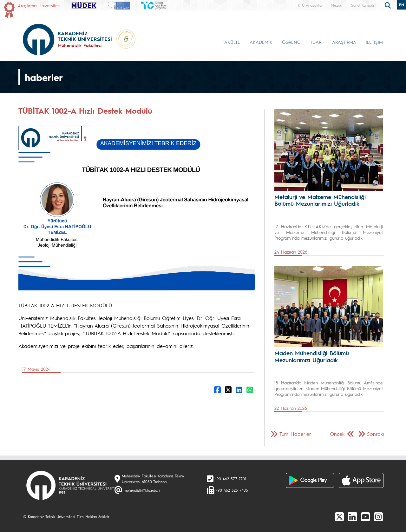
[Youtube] (365, 516)
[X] (339, 516)
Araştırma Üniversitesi (39, 5)
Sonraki (375, 434)
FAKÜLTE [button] (231, 42)
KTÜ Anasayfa (310, 5)
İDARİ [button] (317, 42)
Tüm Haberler (295, 434)
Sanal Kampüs (363, 5)
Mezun (336, 5)
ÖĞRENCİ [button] (292, 42)
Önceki (338, 434)
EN (402, 5)
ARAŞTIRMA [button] (344, 42)
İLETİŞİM (374, 42)
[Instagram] (378, 516)
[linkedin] (352, 516)
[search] (389, 5)
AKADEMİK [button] (261, 42)
